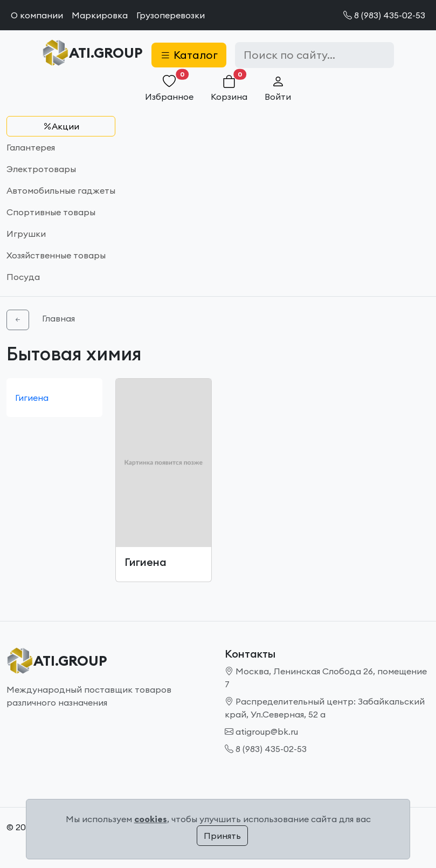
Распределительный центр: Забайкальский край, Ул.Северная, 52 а (325, 708)
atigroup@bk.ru (261, 732)
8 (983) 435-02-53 (384, 15)
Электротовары (41, 169)
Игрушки (26, 234)
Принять (222, 836)
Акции (61, 126)
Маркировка (100, 15)
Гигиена (32, 398)
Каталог (189, 55)
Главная (58, 318)
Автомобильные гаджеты (61, 190)
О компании (37, 15)
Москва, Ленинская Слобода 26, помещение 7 (326, 678)
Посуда (23, 277)
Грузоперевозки (171, 15)
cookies (151, 819)
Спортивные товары (51, 212)
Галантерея (31, 147)
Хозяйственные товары (56, 255)
